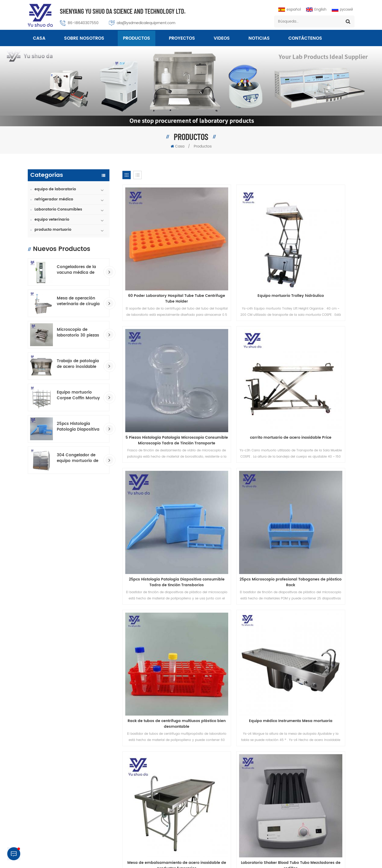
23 (224, 624)
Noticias (259, 39)
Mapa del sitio (296, 653)
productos (76, 653)
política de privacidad (263, 854)
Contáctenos (305, 39)
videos (222, 39)
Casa (39, 39)
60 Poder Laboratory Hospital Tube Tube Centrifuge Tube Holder (159, 264)
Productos (137, 39)
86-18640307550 (83, 23)
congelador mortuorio (198, 768)
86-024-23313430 (306, 781)
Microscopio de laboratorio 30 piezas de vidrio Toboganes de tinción (78, 333)
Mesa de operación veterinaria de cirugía (78, 301)
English (316, 9)
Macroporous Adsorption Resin (238, 860)
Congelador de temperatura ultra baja (213, 820)
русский (342, 9)
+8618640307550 (318, 810)
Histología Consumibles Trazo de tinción (214, 803)
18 (165, 624)
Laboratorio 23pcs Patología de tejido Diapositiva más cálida (317, 584)
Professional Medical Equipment (182, 860)
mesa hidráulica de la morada (205, 794)
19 (177, 624)
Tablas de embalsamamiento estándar (212, 776)
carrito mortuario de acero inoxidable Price (159, 371)
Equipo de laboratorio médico (204, 812)
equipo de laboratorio (55, 189)
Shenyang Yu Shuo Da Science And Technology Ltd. (123, 11)
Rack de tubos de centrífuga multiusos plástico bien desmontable (159, 478)
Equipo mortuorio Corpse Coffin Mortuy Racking (78, 395)
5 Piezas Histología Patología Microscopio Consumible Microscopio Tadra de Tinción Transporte (317, 264)
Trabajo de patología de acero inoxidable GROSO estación (78, 364)
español (290, 9)
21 (200, 624)
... (153, 624)
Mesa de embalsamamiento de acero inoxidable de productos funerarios (317, 478)
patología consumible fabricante (207, 785)
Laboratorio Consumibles (58, 209)
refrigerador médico (54, 199)
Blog (258, 653)
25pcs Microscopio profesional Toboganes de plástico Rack (317, 371)
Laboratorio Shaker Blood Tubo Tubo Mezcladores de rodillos (159, 584)
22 (212, 624)
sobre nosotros (84, 39)
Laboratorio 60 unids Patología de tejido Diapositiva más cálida (238, 584)
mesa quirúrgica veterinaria (203, 759)
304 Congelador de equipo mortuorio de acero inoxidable (78, 458)
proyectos (182, 39)
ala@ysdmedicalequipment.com (146, 23)
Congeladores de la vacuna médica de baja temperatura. (76, 270)
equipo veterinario (52, 219)
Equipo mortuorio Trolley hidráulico (238, 261)
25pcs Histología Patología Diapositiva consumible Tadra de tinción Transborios (78, 427)
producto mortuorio (53, 230)
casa (42, 653)
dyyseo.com (295, 860)
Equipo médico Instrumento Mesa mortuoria (238, 478)
